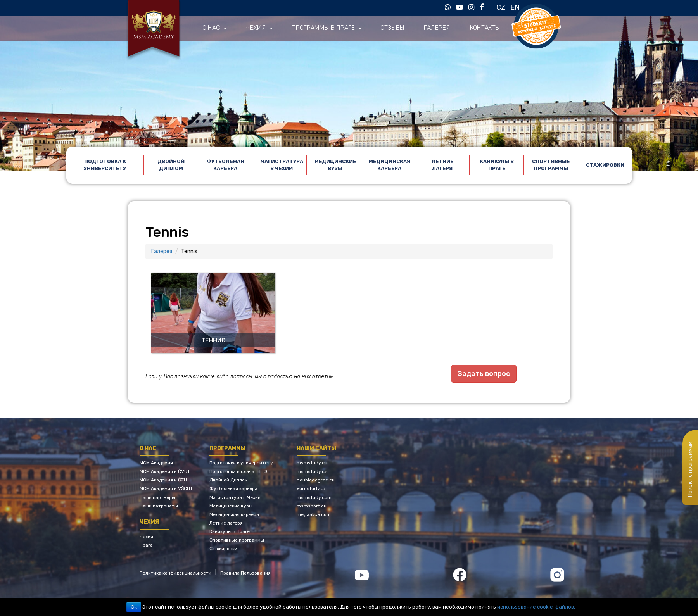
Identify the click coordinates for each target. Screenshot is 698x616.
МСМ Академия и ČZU (163, 480)
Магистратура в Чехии (282, 165)
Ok (134, 607)
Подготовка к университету (105, 165)
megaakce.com (314, 514)
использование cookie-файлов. (536, 607)
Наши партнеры (157, 497)
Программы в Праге (321, 28)
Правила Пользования (245, 572)
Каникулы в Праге (497, 165)
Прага (146, 545)
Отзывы (389, 28)
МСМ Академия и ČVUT (165, 471)
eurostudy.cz (311, 488)
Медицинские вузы (335, 165)
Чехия (255, 28)
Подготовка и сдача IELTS (238, 471)
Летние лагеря (442, 165)
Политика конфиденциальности (175, 572)
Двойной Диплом (171, 165)
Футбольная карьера (225, 165)
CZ (501, 7)
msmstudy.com (314, 497)
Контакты (481, 28)
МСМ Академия (156, 462)
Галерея (434, 28)
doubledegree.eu (316, 480)
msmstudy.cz (312, 471)
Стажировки (605, 165)
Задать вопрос (484, 374)
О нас (211, 28)
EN (515, 7)
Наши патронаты (159, 505)
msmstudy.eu (312, 462)
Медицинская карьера (390, 165)
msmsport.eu (312, 505)
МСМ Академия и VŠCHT (166, 488)
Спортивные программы (551, 165)
